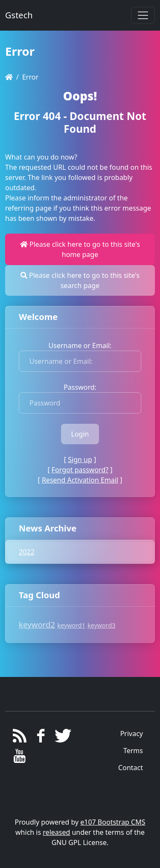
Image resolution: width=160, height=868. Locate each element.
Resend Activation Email (80, 480)
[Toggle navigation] (143, 15)
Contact (131, 768)
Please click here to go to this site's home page (80, 249)
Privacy (132, 734)
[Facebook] (41, 738)
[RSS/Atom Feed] (20, 738)
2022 (27, 552)
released (56, 832)
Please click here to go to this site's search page (80, 280)
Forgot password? (80, 470)
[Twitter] (62, 738)
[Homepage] (9, 77)
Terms (133, 751)
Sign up (80, 460)
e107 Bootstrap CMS (113, 822)
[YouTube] (20, 758)
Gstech (19, 15)
